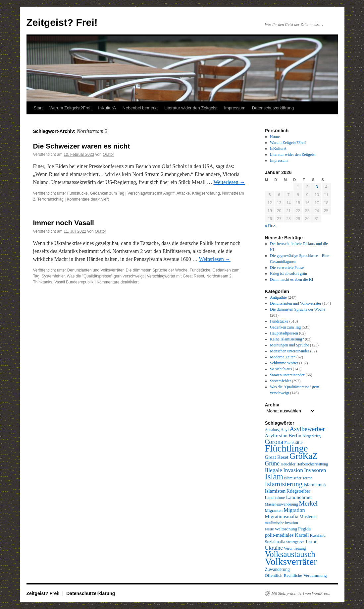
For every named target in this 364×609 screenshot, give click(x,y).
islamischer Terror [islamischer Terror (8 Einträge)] (298, 478)
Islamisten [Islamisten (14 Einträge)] (275, 491)
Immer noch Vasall (64, 223)
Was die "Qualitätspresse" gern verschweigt (105, 276)
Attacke (183, 193)
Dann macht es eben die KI (291, 279)
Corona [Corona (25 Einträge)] (274, 442)
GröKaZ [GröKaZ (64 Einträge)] (304, 456)
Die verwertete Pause (287, 268)
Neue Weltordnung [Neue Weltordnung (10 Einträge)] (281, 529)
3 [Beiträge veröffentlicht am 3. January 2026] (317, 187)
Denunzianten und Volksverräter (95, 270)
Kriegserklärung (206, 193)
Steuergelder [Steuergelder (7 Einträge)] (295, 542)
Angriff (169, 193)
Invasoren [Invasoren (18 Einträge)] (315, 470)
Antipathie (278, 297)
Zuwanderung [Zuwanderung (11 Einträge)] (277, 569)
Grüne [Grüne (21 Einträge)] (272, 463)
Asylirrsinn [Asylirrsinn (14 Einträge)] (276, 435)
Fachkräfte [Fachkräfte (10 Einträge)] (293, 442)
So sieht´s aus (281, 369)
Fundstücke (78, 193)
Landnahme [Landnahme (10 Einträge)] (275, 497)
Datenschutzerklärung (273, 108)
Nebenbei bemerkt (140, 108)
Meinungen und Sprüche (289, 345)
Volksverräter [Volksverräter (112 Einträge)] (291, 562)
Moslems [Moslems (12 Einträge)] (308, 517)
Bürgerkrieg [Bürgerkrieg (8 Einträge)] (312, 436)
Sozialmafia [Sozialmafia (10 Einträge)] (275, 542)
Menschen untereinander (289, 351)
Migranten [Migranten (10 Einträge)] (274, 510)
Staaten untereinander (287, 375)
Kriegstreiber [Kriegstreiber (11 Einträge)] (298, 491)
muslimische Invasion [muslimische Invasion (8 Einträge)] (282, 523)
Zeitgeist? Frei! (62, 22)
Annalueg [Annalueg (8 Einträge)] (272, 430)
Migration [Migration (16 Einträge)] (294, 510)
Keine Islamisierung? (287, 339)
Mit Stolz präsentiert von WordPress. (301, 593)
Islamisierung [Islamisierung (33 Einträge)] (284, 484)
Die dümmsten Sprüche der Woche (156, 270)
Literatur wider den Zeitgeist (191, 108)
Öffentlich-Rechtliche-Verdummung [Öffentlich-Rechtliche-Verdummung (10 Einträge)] (296, 575)
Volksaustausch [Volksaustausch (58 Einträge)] (290, 554)
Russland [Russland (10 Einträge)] (317, 535)
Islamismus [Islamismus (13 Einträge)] (314, 485)
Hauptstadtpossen (284, 333)
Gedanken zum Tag (107, 193)
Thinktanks (43, 282)
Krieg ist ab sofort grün (288, 274)
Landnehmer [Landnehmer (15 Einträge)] (299, 497)
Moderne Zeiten (283, 357)
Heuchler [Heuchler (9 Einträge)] (288, 464)
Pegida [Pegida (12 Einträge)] (304, 529)
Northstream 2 (219, 276)
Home (275, 137)
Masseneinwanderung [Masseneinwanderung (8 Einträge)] (282, 504)
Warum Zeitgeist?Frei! (70, 108)
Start (38, 108)
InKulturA (107, 108)
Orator (108, 154)
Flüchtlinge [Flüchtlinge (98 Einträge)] (286, 448)
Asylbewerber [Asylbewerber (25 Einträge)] (307, 429)
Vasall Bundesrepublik (74, 282)
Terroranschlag (51, 199)
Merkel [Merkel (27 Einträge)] (309, 503)
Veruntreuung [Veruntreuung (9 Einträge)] (295, 548)
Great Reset (194, 276)
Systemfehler (53, 276)
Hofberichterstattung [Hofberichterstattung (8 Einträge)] (312, 464)
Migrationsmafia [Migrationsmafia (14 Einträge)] (282, 516)
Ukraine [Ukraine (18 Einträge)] (274, 548)
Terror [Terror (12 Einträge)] (311, 541)
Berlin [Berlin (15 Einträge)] (295, 435)
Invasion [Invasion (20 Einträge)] (293, 470)
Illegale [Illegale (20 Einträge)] (274, 470)
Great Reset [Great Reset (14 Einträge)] (277, 457)
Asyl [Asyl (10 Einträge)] (285, 429)
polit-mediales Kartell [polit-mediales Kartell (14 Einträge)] (287, 535)
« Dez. (271, 226)
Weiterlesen (229, 182)
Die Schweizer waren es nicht (82, 146)
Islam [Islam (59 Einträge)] (274, 477)
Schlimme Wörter (284, 363)
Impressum (235, 108)
